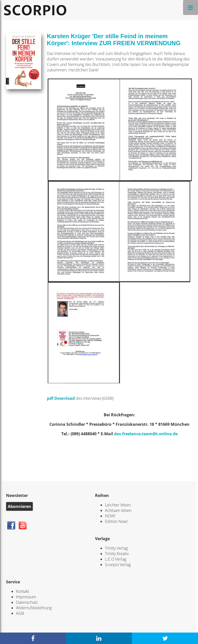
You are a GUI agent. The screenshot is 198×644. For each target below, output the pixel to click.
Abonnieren (19, 506)
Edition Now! (116, 521)
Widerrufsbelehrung (34, 608)
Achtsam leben (118, 510)
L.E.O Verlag (116, 559)
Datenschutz (27, 602)
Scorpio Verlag (118, 565)
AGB (20, 613)
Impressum (26, 597)
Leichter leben (118, 505)
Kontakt (23, 591)
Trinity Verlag (116, 548)
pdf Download (61, 398)
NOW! (110, 516)
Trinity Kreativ (117, 554)
